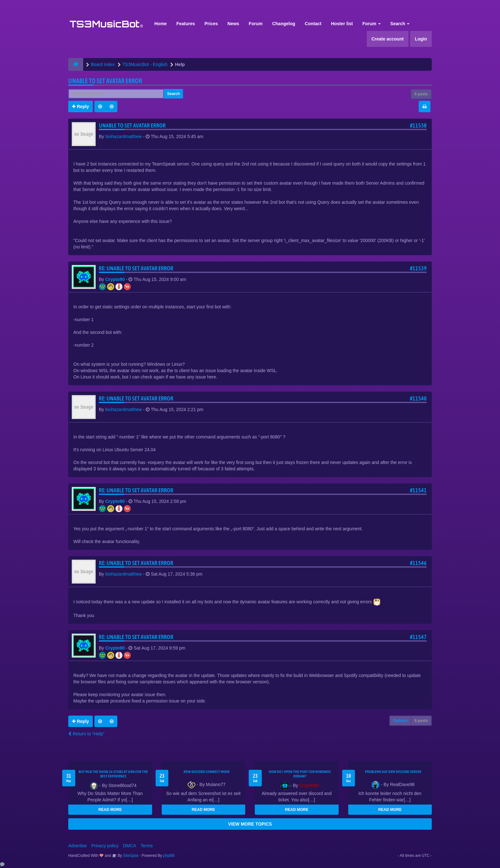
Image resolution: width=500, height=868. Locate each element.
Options (400, 721)
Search (400, 24)
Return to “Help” (86, 734)
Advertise (77, 846)
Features (186, 24)
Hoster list (342, 24)
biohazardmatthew (123, 136)
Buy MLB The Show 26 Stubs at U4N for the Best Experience (113, 774)
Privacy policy (105, 846)
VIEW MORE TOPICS (250, 824)
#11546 (418, 563)
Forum (256, 24)
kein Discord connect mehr (207, 772)
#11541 (418, 490)
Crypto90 (115, 279)
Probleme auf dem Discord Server (393, 772)
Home (161, 24)
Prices (211, 24)
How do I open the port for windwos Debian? (300, 774)
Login (421, 39)
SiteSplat (130, 856)
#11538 (418, 125)
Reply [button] (81, 107)
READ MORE (110, 810)
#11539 (418, 268)
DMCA (130, 846)
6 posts (421, 94)
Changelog (283, 24)
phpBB (169, 856)
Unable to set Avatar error (105, 81)
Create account (388, 39)
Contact (313, 24)
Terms (147, 846)
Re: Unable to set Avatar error (136, 268)
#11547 (418, 637)
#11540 (418, 398)
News (233, 24)
